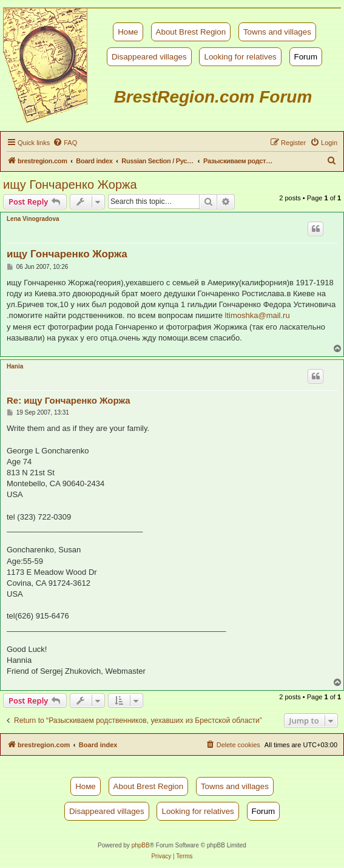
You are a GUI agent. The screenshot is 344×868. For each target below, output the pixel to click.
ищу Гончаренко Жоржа (70, 185)
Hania (15, 366)
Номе (128, 32)
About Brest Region (191, 32)
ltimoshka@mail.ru (258, 315)
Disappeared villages (149, 57)
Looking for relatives (240, 57)
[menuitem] (65, 143)
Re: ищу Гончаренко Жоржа (69, 400)
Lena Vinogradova (33, 219)
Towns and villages (277, 32)
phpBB (141, 845)
